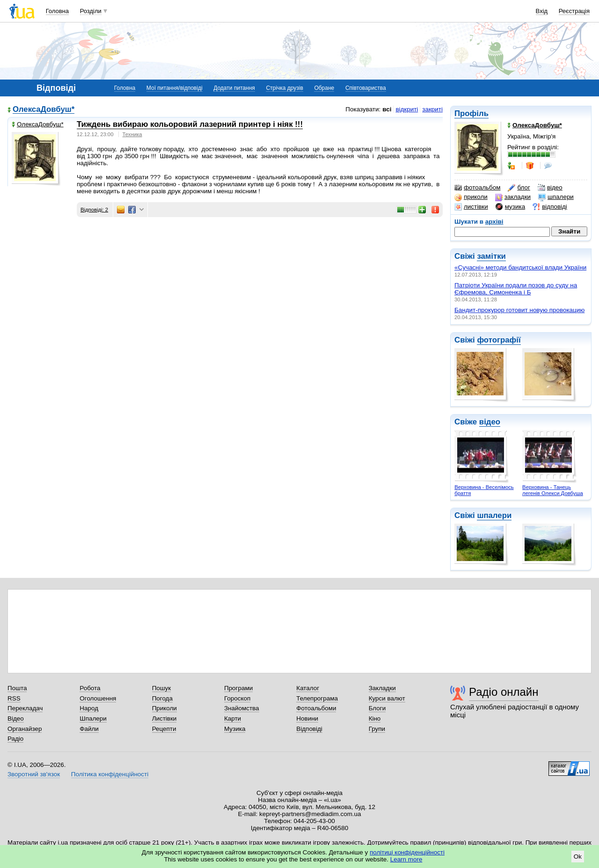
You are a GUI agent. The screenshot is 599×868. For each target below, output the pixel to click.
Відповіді (309, 729)
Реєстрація (574, 11)
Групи (377, 729)
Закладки (382, 688)
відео (550, 188)
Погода (162, 698)
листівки (471, 207)
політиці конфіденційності (407, 852)
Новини (307, 718)
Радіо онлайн (504, 692)
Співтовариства (366, 88)
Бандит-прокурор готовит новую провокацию (519, 310)
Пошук (162, 688)
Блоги (377, 708)
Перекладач (25, 708)
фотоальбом (477, 188)
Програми (238, 688)
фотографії (499, 340)
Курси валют (387, 698)
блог (519, 188)
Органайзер (25, 729)
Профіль (471, 113)
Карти (233, 718)
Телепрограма (317, 698)
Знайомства (242, 708)
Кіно (375, 718)
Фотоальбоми (316, 708)
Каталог (308, 688)
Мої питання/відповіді (175, 88)
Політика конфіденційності (110, 774)
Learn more (406, 859)
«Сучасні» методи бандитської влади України (520, 267)
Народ (89, 708)
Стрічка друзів (284, 88)
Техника (132, 134)
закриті (432, 109)
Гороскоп (237, 698)
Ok (578, 857)
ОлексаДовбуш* (44, 110)
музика (510, 207)
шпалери (556, 197)
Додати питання (234, 88)
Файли (89, 729)
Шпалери (93, 718)
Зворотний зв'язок (34, 774)
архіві (494, 222)
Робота (90, 688)
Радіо (15, 739)
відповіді (550, 207)
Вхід (542, 11)
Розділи (91, 11)
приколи (471, 197)
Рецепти (164, 729)
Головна (57, 11)
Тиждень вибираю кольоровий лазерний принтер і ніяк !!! (190, 124)
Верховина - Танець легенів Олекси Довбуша (553, 490)
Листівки (164, 718)
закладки (513, 197)
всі (387, 109)
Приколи (164, 708)
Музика (235, 729)
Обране (324, 88)
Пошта (17, 688)
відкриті (407, 109)
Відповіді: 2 (94, 210)
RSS (14, 698)
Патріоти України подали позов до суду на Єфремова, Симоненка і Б (516, 289)
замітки (491, 256)
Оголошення (98, 698)
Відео (16, 718)
